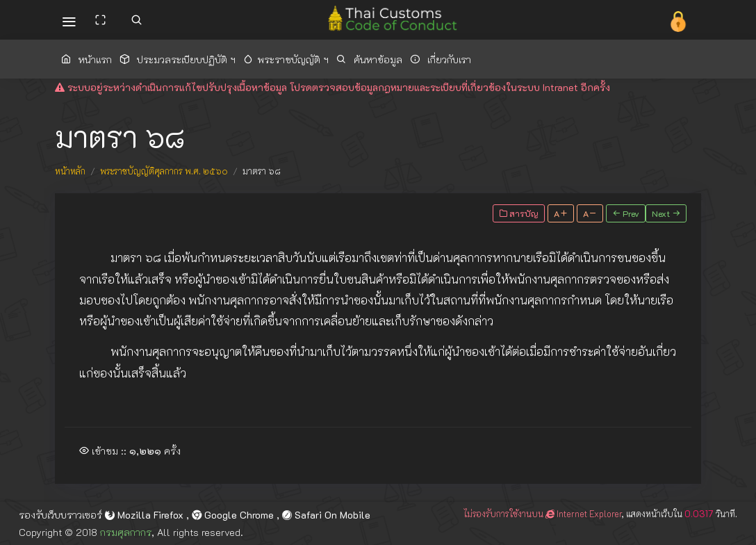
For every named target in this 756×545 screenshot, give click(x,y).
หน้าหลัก (70, 171)
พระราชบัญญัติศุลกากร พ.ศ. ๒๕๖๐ (164, 171)
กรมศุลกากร (126, 532)
